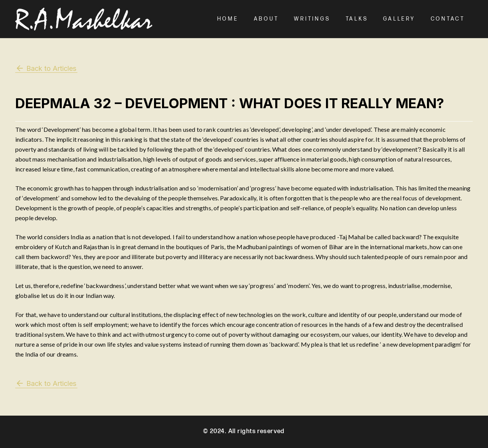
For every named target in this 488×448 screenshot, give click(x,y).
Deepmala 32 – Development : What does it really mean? (230, 103)
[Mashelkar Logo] (84, 19)
